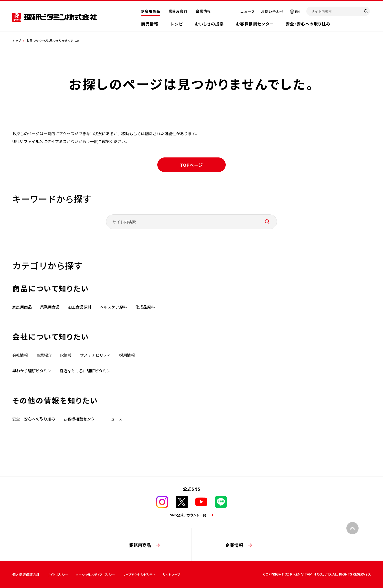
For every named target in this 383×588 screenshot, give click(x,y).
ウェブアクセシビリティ (139, 575)
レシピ (177, 24)
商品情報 (150, 24)
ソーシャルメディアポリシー (95, 575)
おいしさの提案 (209, 24)
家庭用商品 (151, 11)
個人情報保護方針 (26, 575)
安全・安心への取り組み (308, 24)
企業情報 (203, 11)
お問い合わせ (272, 11)
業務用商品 (178, 11)
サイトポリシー (58, 575)
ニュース (248, 11)
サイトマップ (171, 575)
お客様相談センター (255, 24)
